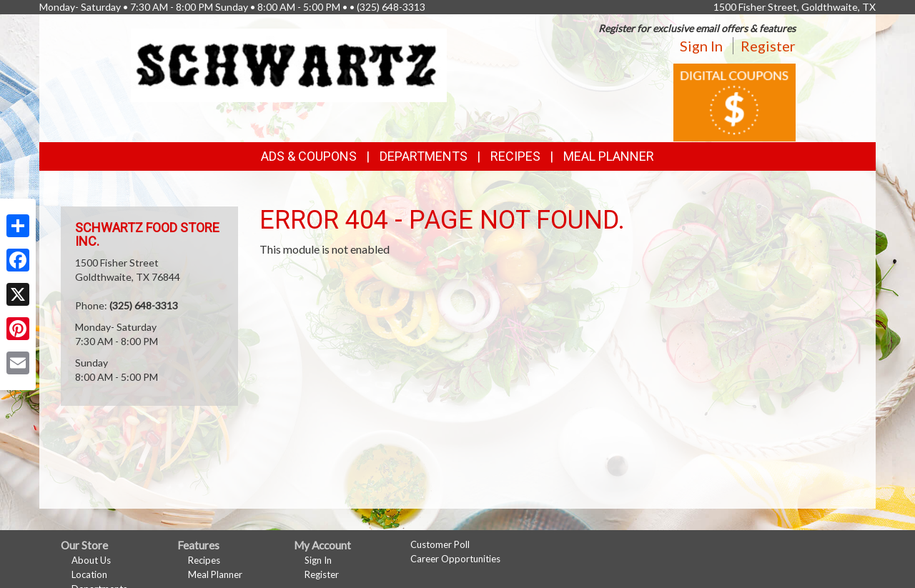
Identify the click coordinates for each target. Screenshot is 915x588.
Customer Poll (440, 544)
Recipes (515, 156)
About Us (91, 560)
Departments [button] (424, 156)
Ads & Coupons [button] (309, 156)
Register (768, 46)
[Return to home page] (289, 64)
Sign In (701, 46)
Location (89, 574)
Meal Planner (609, 156)
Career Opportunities (455, 559)
